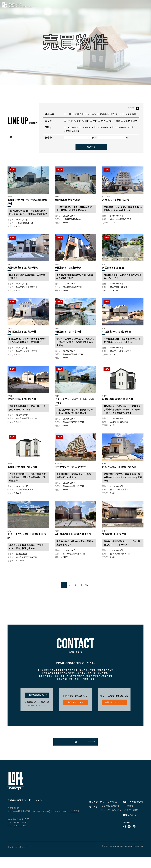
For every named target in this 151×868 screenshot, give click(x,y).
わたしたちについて (133, 812)
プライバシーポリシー (17, 857)
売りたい (94, 818)
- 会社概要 (128, 816)
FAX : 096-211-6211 (17, 836)
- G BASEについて (110, 816)
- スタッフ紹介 (130, 820)
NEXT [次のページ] (87, 595)
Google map (75, 821)
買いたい (94, 812)
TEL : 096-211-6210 (17, 833)
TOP (84, 752)
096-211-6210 (37, 712)
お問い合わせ (130, 826)
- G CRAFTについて (111, 820)
